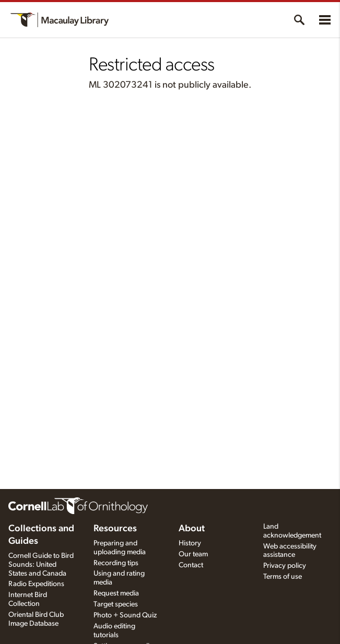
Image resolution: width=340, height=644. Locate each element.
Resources (115, 529)
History (190, 543)
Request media (116, 593)
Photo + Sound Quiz (125, 615)
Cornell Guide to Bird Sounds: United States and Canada (41, 565)
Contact (191, 565)
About (192, 529)
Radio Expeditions (36, 584)
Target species (116, 604)
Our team (193, 554)
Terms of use (283, 577)
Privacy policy (285, 566)
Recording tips (116, 563)
